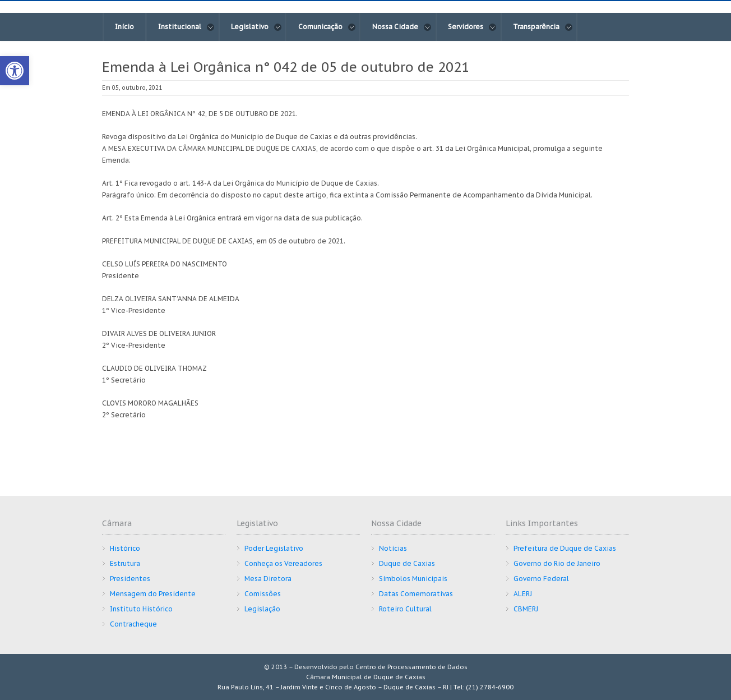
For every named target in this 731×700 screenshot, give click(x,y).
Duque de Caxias (407, 563)
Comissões (263, 594)
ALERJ (523, 594)
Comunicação (327, 27)
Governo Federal (541, 579)
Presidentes (130, 579)
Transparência (543, 27)
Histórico (125, 548)
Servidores (472, 27)
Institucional (186, 27)
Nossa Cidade (402, 27)
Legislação (262, 609)
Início (124, 27)
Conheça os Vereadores (283, 563)
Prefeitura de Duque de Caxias (565, 548)
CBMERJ (526, 609)
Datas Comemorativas (416, 594)
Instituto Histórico (141, 609)
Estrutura (125, 563)
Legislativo (256, 27)
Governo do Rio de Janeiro (557, 563)
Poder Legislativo (274, 548)
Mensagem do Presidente (153, 594)
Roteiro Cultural (405, 609)
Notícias (393, 548)
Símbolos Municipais (413, 579)
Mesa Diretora (268, 579)
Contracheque (133, 624)
